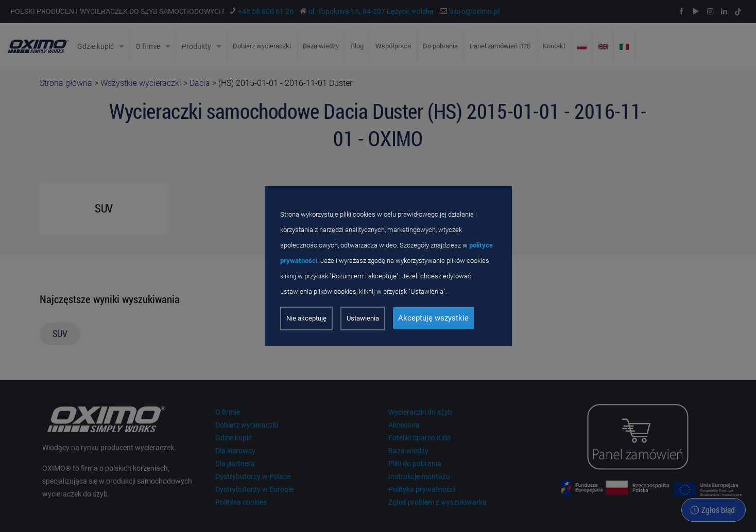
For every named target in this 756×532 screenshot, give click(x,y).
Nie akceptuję (306, 318)
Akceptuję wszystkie (433, 318)
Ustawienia (363, 318)
